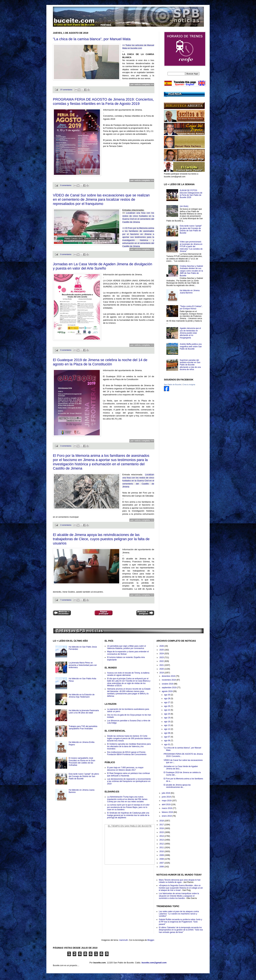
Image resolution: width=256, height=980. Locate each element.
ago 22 (167, 710)
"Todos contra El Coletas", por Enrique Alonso (191, 307)
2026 (162, 646)
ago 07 (167, 737)
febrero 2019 (168, 812)
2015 (162, 832)
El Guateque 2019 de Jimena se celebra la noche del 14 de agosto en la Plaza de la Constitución (100, 362)
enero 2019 (167, 816)
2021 (162, 665)
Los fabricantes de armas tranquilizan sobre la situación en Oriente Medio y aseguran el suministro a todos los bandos (179, 896)
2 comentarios (66, 525)
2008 (162, 859)
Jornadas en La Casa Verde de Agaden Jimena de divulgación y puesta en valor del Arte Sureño (103, 266)
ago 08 (167, 733)
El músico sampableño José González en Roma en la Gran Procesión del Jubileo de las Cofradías (82, 762)
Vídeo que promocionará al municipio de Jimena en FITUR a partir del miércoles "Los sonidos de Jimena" (191, 246)
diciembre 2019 (169, 676)
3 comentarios (66, 446)
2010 (162, 851)
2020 (162, 669)
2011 (162, 848)
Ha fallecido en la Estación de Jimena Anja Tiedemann (82, 696)
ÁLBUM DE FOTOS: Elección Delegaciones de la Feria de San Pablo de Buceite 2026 (191, 194)
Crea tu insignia (189, 385)
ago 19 (167, 718)
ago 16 (167, 722)
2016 (162, 828)
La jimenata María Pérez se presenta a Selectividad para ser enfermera (83, 665)
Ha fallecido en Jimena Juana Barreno (190, 292)
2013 (162, 840)
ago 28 (167, 699)
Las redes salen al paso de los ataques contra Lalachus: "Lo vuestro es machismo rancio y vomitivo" (179, 914)
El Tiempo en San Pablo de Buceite (130, 826)
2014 (162, 836)
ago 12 (167, 729)
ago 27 (167, 702)
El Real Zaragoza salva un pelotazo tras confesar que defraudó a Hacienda (128, 774)
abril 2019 (166, 805)
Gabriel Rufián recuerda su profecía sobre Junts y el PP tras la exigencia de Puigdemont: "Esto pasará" (180, 922)
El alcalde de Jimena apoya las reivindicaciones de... (177, 786)
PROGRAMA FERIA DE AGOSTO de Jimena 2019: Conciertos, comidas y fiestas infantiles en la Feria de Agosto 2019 (103, 101)
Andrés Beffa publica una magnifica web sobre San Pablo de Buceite (191, 346)
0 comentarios (66, 185)
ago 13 (167, 725)
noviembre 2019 (169, 680)
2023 (162, 657)
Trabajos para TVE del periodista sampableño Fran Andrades (83, 727)
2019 (162, 673)
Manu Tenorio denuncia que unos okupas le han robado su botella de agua (180, 881)
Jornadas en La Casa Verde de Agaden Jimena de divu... (181, 768)
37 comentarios (66, 90)
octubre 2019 (168, 684)
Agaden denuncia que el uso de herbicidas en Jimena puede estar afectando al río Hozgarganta (190, 333)
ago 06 (167, 741)
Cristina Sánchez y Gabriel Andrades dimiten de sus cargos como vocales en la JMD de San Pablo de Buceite (191, 271)
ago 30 (167, 695)
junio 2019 (167, 797)
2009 (162, 855)
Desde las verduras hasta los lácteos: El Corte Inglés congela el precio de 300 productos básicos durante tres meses (129, 738)
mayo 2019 (167, 801)
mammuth (124, 940)
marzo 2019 (167, 808)
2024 (162, 654)
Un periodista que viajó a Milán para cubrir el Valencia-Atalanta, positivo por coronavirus (126, 647)
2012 (162, 844)
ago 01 (167, 744)
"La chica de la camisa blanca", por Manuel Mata (92, 39)
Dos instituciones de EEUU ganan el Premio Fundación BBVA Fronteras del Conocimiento (127, 753)
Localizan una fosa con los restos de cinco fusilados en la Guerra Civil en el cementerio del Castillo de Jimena (138, 481)
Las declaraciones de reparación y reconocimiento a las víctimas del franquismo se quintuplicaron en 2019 (129, 781)
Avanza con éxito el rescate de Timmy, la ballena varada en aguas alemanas (128, 674)
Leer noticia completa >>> (142, 85)
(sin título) (184, 206)
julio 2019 (166, 793)
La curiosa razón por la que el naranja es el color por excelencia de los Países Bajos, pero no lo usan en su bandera (128, 807)
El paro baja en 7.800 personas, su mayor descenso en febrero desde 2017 (125, 769)
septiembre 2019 (169, 688)
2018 (162, 821)
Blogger (151, 940)
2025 (162, 650)
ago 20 (167, 714)
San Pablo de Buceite (173, 385)
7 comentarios (66, 600)
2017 (162, 825)
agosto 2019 (167, 691)
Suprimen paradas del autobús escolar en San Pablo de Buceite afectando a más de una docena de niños (190, 365)
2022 (162, 661)
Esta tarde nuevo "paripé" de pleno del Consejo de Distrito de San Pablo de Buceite (191, 229)
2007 (162, 863)
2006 (162, 867)
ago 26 (167, 706)
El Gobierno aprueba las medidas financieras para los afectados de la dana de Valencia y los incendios (129, 746)
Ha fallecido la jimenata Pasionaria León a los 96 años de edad (84, 712)
